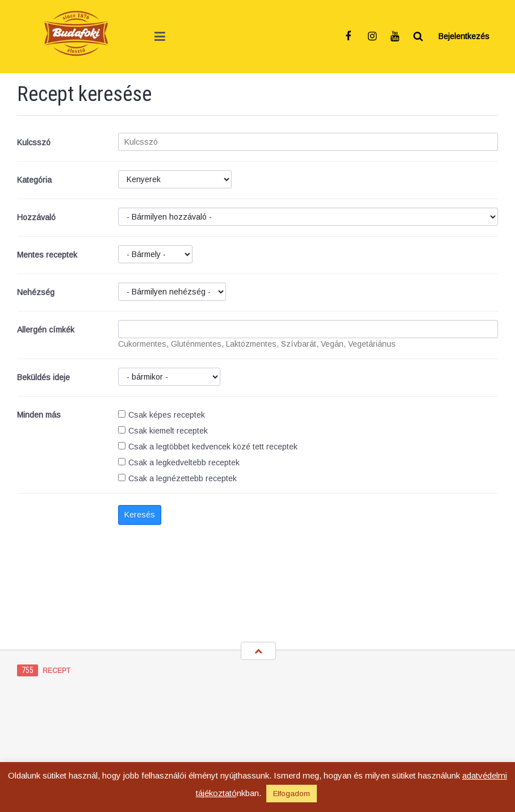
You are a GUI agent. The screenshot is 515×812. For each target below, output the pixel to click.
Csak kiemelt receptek (163, 431)
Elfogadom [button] (292, 794)
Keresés (140, 515)
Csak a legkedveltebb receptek (179, 462)
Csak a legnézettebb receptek (177, 478)
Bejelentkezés (464, 36)
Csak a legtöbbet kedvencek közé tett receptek (208, 447)
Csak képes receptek (162, 415)
